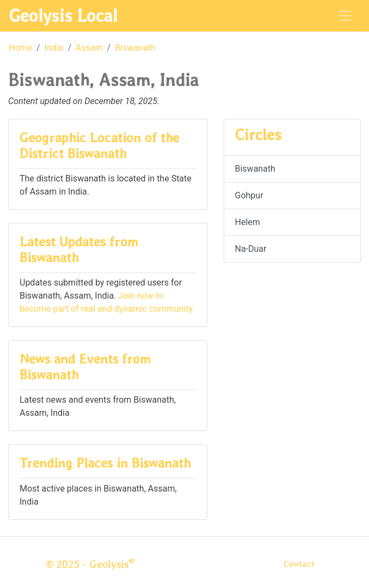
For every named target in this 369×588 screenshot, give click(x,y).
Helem (248, 222)
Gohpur (249, 195)
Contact (299, 564)
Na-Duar (251, 249)
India (54, 48)
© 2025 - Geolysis (90, 564)
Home (20, 48)
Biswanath (135, 48)
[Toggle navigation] (345, 16)
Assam (89, 48)
